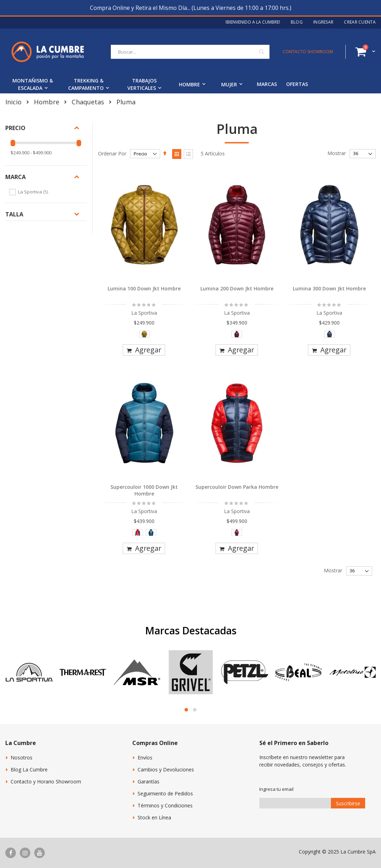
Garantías (149, 781)
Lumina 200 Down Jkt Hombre (237, 288)
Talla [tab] (14, 214)
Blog (297, 22)
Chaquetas (88, 102)
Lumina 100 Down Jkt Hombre (144, 288)
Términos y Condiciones (165, 805)
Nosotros (22, 758)
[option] (144, 334)
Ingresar (323, 22)
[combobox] (190, 52)
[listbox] (144, 336)
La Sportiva (34, 192)
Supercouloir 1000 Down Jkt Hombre (144, 490)
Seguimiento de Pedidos (165, 793)
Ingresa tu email (276, 789)
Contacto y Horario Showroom (46, 781)
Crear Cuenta (360, 22)
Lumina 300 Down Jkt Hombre (329, 288)
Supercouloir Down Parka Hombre (237, 487)
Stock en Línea (154, 817)
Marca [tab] (16, 177)
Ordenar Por (112, 153)
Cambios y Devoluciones (166, 769)
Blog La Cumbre (29, 769)
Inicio (13, 102)
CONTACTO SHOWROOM (308, 52)
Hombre (47, 102)
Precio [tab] (15, 128)
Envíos (145, 758)
